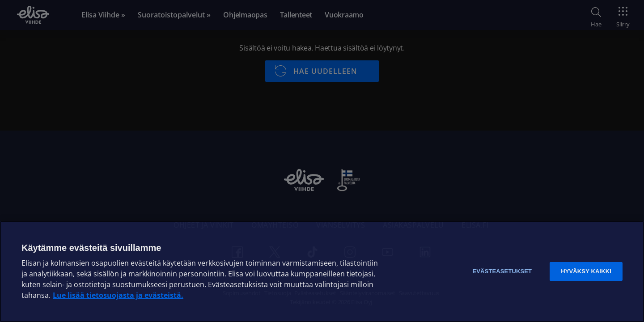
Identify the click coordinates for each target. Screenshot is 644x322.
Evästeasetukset (502, 271)
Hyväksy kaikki (586, 271)
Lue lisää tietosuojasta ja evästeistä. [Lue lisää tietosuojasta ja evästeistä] (118, 295)
